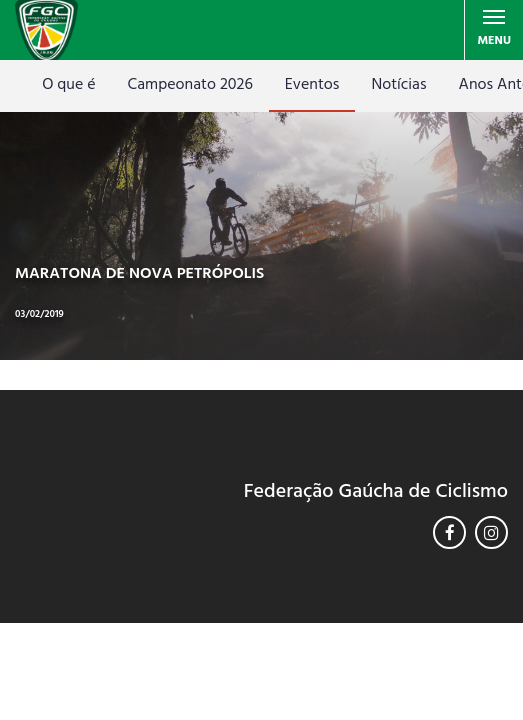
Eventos (312, 85)
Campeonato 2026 (190, 85)
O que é (68, 85)
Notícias (398, 85)
